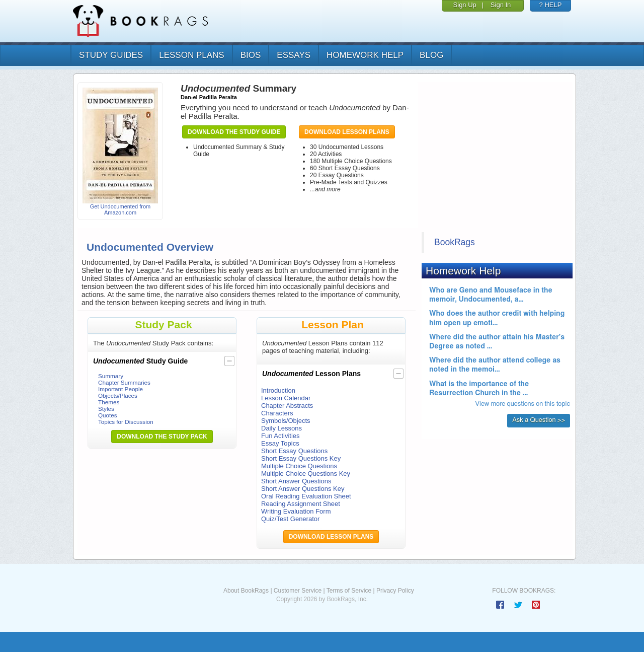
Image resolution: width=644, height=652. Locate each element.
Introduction (278, 390)
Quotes (108, 415)
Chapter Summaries (124, 382)
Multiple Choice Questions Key (306, 474)
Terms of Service (349, 591)
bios (251, 55)
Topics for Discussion (126, 422)
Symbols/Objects (286, 421)
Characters (277, 413)
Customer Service (298, 591)
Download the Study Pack (162, 437)
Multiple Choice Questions (299, 466)
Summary (111, 376)
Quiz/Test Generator (290, 519)
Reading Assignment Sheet (301, 504)
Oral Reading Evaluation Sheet (306, 496)
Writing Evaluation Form (296, 511)
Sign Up (465, 5)
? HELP (551, 5)
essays (294, 55)
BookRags (455, 242)
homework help (365, 55)
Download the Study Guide (234, 132)
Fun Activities (280, 436)
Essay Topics (280, 443)
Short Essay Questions (294, 451)
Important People (120, 389)
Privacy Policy (395, 591)
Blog (431, 55)
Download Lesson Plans (347, 132)
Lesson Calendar (286, 398)
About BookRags (246, 591)
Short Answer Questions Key (303, 489)
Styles (106, 409)
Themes (109, 402)
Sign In (501, 5)
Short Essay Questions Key (301, 458)
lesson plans (191, 55)
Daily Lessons (281, 428)
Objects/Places (118, 395)
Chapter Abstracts (287, 406)
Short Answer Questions (296, 481)
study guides (111, 55)
